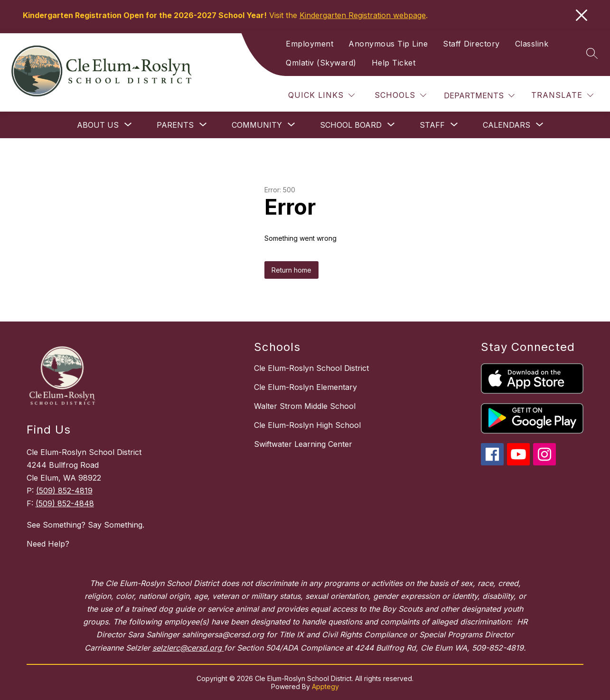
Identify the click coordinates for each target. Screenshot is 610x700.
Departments (474, 95)
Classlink (532, 44)
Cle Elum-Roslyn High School (307, 425)
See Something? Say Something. (85, 525)
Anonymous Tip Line (388, 44)
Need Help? (48, 544)
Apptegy (325, 686)
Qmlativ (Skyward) (321, 63)
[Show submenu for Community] (257, 125)
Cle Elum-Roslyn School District (311, 368)
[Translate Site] (562, 95)
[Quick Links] (321, 95)
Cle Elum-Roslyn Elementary (305, 387)
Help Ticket (394, 63)
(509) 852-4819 (64, 491)
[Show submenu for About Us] (98, 125)
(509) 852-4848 (65, 503)
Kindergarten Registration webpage (363, 15)
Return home (291, 270)
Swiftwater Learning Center (303, 444)
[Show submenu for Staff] (432, 125)
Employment (310, 44)
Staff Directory (471, 44)
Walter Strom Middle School (305, 406)
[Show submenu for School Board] (351, 125)
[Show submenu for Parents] (175, 125)
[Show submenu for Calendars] (507, 125)
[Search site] (592, 53)
